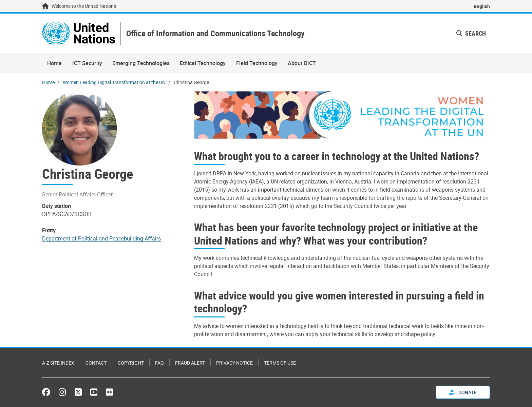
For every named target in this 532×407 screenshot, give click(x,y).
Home (54, 63)
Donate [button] (463, 392)
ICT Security (87, 63)
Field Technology (257, 63)
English (482, 6)
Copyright (131, 363)
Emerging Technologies (141, 63)
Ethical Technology (203, 63)
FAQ (159, 363)
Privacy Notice (234, 363)
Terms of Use (280, 363)
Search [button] (471, 33)
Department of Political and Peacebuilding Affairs (101, 238)
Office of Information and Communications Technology (215, 33)
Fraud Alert (190, 363)
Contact (96, 363)
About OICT (302, 63)
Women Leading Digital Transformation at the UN (114, 82)
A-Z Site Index (58, 363)
